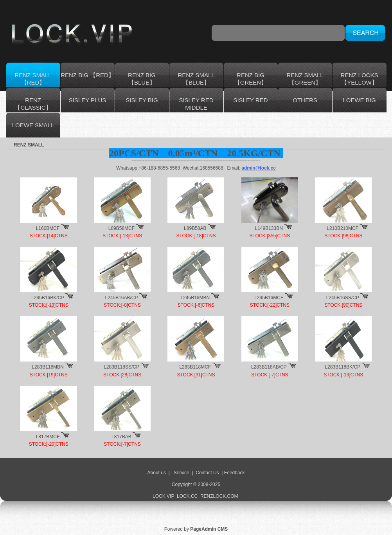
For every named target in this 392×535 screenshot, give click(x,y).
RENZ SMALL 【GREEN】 (305, 79)
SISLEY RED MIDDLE (196, 104)
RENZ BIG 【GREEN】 (251, 79)
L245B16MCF (269, 298)
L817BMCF (48, 437)
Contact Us (207, 473)
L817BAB (121, 437)
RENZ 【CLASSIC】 (33, 104)
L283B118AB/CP (269, 367)
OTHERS (305, 100)
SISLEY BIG (142, 100)
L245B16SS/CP (343, 298)
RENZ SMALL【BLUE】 (196, 79)
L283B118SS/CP (121, 367)
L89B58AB (195, 228)
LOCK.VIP (163, 496)
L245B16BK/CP (48, 298)
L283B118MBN (48, 367)
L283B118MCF (195, 367)
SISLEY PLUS (88, 100)
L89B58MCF (121, 228)
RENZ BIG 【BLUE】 (142, 79)
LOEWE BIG (359, 100)
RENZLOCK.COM (220, 496)
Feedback (235, 473)
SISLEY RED (250, 100)
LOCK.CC (187, 496)
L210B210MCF (343, 228)
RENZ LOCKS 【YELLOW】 (360, 79)
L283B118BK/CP (343, 367)
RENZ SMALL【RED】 (33, 79)
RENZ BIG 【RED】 (87, 75)
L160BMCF (48, 228)
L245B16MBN (195, 298)
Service (182, 473)
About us (157, 473)
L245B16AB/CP (121, 298)
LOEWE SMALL (33, 125)
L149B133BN (269, 228)
